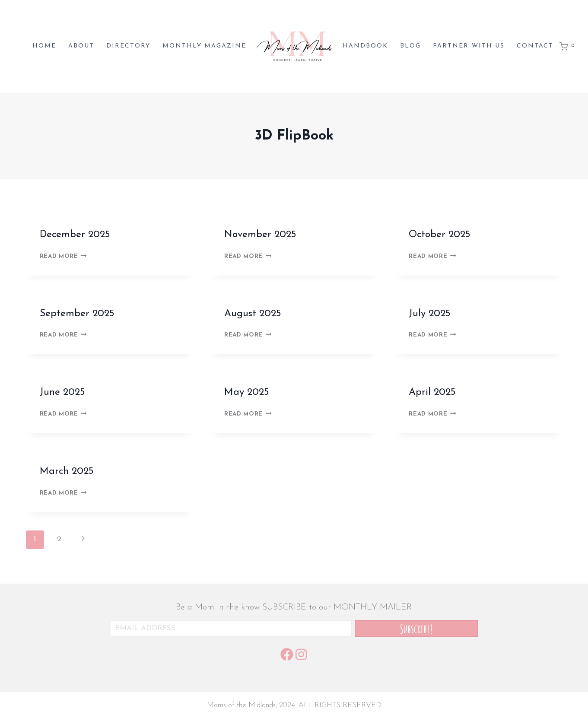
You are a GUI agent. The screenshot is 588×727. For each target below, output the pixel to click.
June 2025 (62, 392)
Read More (64, 256)
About (81, 46)
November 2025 (260, 235)
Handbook (365, 46)
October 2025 (440, 235)
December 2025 (75, 235)
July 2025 (430, 314)
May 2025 (247, 392)
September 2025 (77, 314)
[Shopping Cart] (569, 47)
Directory (128, 46)
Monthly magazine (204, 46)
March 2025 (67, 471)
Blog (410, 46)
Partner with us (469, 46)
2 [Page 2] (59, 539)
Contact (535, 46)
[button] (416, 629)
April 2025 (432, 392)
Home (44, 46)
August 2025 (253, 314)
